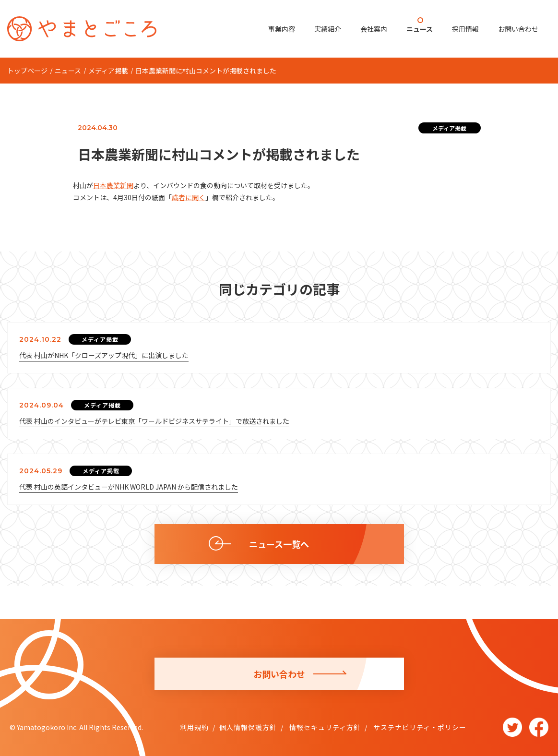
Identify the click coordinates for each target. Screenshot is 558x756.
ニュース (420, 29)
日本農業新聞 (113, 185)
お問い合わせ (518, 29)
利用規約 (194, 727)
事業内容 (282, 29)
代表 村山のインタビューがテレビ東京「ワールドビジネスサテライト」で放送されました (154, 421)
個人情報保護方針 (248, 727)
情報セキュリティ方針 (324, 727)
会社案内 (374, 29)
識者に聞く (189, 197)
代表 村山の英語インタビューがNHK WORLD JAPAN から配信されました (129, 487)
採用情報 (465, 29)
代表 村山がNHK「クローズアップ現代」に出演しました (104, 355)
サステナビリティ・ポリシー (419, 727)
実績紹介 (328, 29)
